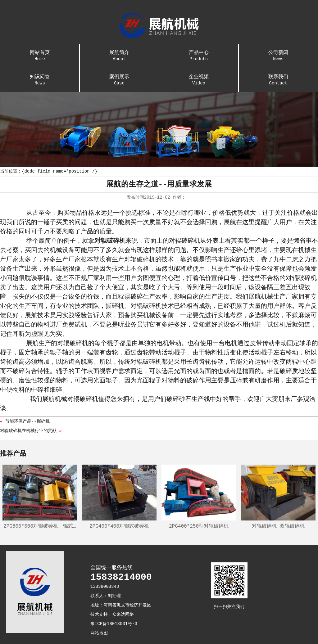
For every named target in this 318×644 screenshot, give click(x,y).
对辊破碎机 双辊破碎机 (278, 526)
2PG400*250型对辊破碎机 (199, 526)
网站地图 (99, 633)
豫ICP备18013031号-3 (114, 624)
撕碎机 (115, 306)
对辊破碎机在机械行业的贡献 (28, 431)
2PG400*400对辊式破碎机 (119, 526)
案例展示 (119, 77)
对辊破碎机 (110, 241)
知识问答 (40, 77)
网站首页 (40, 53)
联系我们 (278, 77)
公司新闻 (278, 53)
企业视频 (199, 77)
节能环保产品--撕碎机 (27, 421)
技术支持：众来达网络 (112, 615)
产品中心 (199, 53)
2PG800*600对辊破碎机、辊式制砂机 (40, 526)
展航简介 (119, 53)
